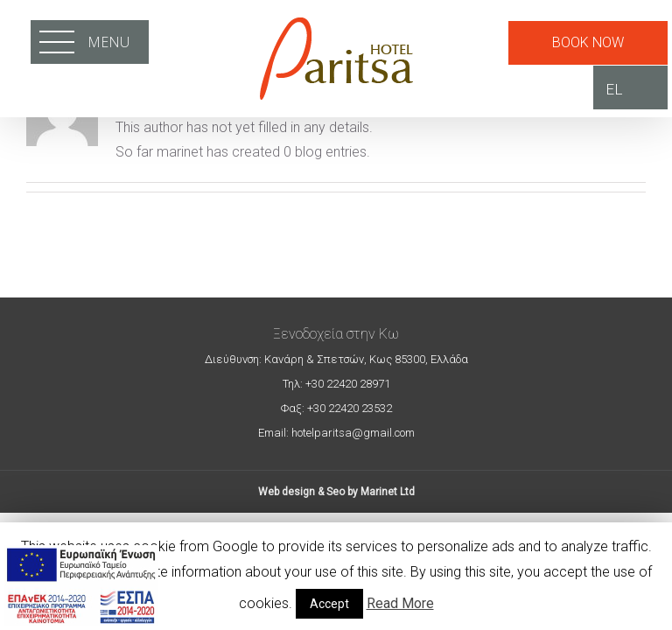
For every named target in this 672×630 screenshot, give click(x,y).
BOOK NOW (588, 42)
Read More (400, 603)
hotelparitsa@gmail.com (352, 433)
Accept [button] (329, 604)
